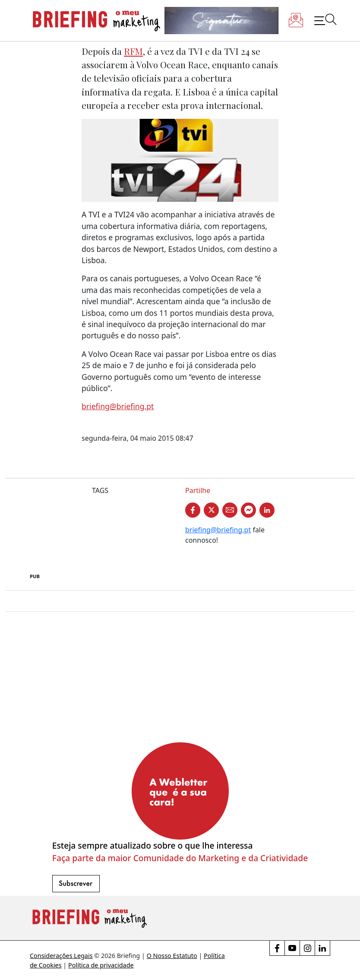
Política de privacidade (101, 965)
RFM (133, 51)
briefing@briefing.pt (118, 406)
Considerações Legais (61, 956)
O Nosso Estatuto (172, 956)
